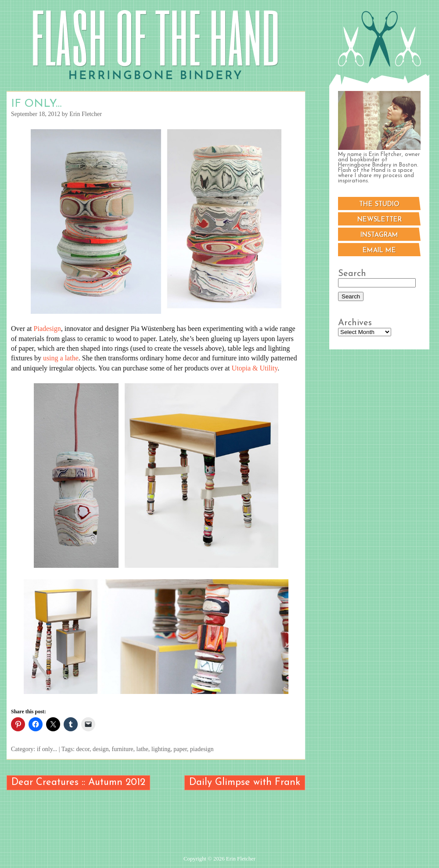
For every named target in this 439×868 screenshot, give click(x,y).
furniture (123, 749)
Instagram (379, 235)
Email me (379, 251)
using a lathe (61, 358)
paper (180, 749)
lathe (142, 749)
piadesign (202, 749)
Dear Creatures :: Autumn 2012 (78, 783)
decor (83, 749)
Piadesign (47, 329)
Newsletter (380, 220)
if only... (47, 749)
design (101, 749)
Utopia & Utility (255, 368)
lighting (161, 749)
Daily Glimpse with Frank (245, 783)
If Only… (36, 104)
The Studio (379, 205)
